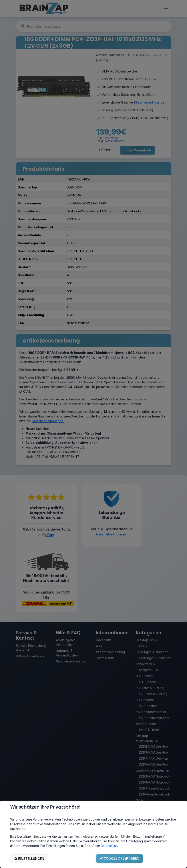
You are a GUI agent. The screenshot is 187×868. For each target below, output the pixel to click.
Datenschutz (110, 846)
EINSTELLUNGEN (29, 859)
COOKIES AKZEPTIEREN (119, 858)
